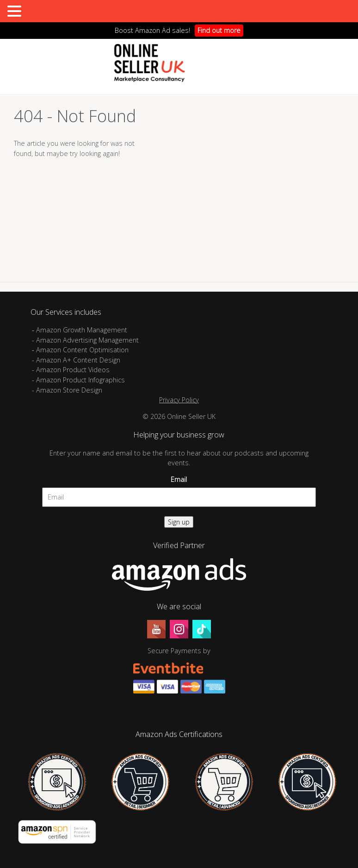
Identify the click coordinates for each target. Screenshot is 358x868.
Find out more (219, 30)
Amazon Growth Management (82, 330)
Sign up (179, 522)
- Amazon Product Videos (72, 370)
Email (179, 479)
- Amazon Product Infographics (78, 380)
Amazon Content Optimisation (82, 350)
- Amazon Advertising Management (85, 340)
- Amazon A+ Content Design (76, 360)
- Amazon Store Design (67, 390)
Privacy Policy (179, 400)
